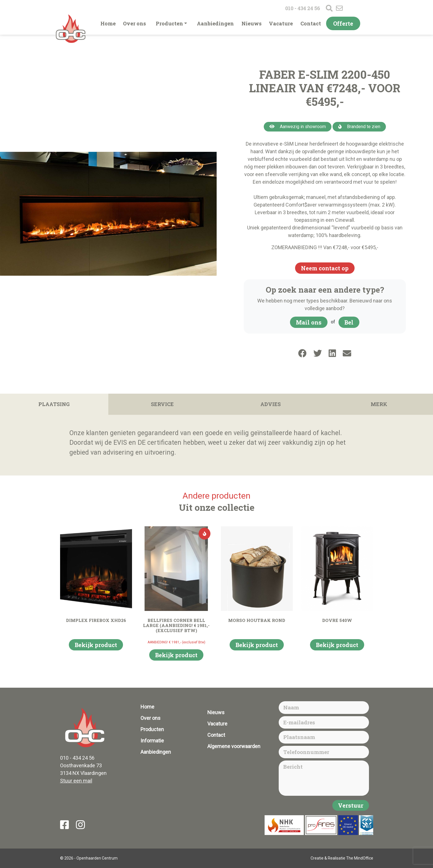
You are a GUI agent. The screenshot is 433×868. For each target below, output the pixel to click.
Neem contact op (325, 268)
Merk (379, 404)
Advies (271, 404)
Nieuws (251, 23)
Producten (169, 23)
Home (108, 23)
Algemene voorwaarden (234, 746)
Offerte (343, 23)
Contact (311, 23)
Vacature (281, 23)
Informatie (152, 741)
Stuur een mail (76, 781)
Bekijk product (96, 645)
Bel (349, 322)
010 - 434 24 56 (303, 8)
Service (162, 404)
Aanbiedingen (215, 23)
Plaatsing (54, 404)
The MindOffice (360, 858)
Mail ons (309, 322)
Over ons (134, 23)
